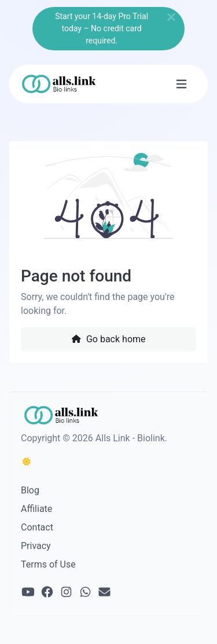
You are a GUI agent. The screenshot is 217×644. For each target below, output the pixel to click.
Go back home (108, 339)
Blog (30, 490)
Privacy (36, 546)
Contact (37, 527)
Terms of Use (48, 564)
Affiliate (36, 509)
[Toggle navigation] (181, 84)
